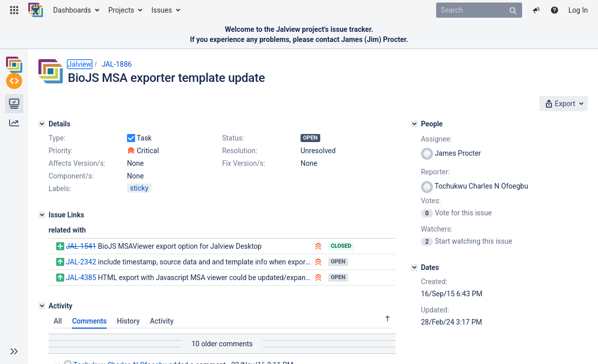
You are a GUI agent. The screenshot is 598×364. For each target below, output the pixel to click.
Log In (578, 10)
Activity (162, 321)
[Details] (42, 124)
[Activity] (42, 306)
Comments (89, 321)
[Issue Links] (42, 215)
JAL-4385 (81, 278)
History (128, 321)
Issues (162, 10)
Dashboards (72, 10)
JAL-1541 (81, 246)
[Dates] (414, 267)
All (58, 321)
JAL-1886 (117, 64)
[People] (414, 124)
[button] (14, 10)
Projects (121, 10)
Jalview (80, 64)
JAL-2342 (81, 262)
